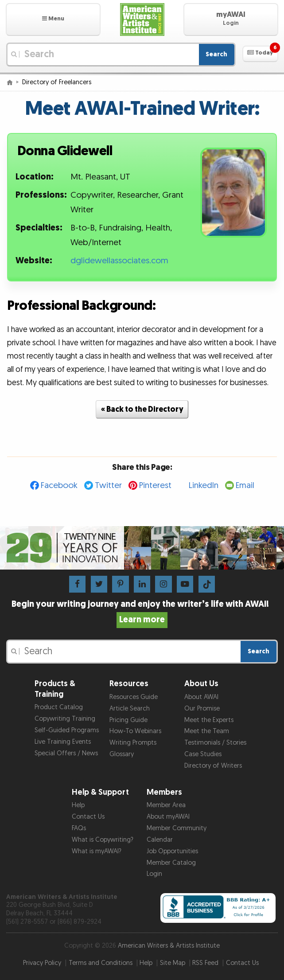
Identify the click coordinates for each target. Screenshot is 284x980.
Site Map (173, 963)
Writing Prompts (133, 743)
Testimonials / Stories (215, 743)
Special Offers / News (66, 753)
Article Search (130, 709)
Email (245, 486)
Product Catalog (59, 707)
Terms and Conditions (101, 963)
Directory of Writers (213, 766)
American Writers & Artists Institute (169, 946)
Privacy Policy (42, 963)
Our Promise (202, 709)
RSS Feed (205, 963)
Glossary (122, 754)
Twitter (108, 486)
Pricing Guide (128, 720)
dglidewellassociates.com (119, 261)
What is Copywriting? (103, 840)
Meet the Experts (209, 720)
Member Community (177, 828)
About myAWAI (168, 817)
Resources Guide (134, 697)
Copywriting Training (65, 719)
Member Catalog (171, 863)
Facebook (59, 486)
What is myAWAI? (97, 851)
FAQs (79, 828)
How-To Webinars (135, 731)
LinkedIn (204, 486)
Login (154, 874)
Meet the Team (207, 731)
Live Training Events (63, 742)
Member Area (166, 805)
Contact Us (88, 817)
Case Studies (203, 754)
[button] (53, 20)
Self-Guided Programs (67, 730)
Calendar (160, 840)
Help (78, 805)
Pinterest (155, 486)
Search (216, 54)
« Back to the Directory (142, 409)
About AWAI (201, 697)
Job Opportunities (172, 851)
